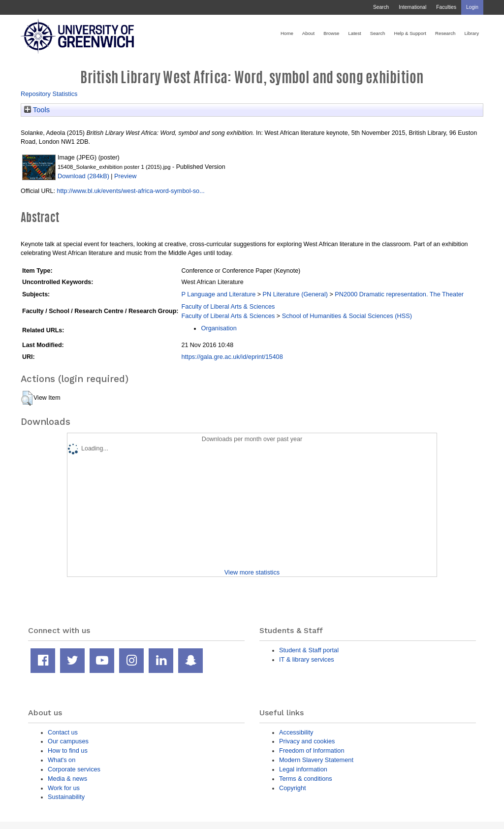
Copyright (293, 788)
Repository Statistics (49, 94)
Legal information (303, 769)
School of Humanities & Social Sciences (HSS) (347, 316)
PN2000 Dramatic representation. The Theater (399, 294)
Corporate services (74, 769)
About (308, 33)
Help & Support (410, 33)
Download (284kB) (83, 176)
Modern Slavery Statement (316, 760)
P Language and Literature (218, 294)
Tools (37, 110)
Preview (125, 176)
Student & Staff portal (309, 650)
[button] (27, 398)
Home (287, 33)
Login (472, 7)
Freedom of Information (312, 750)
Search (381, 7)
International (412, 7)
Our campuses (68, 741)
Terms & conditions (306, 779)
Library (472, 33)
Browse (331, 33)
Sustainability (66, 797)
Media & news (67, 779)
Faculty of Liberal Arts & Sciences (228, 306)
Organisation (219, 328)
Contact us (63, 732)
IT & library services (307, 659)
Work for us (64, 788)
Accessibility (296, 732)
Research (445, 33)
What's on (62, 760)
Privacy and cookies (307, 741)
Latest (354, 33)
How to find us (68, 750)
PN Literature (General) (295, 294)
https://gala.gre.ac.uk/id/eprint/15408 (232, 357)
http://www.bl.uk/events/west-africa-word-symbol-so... (130, 191)
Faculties (446, 7)
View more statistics (252, 572)
